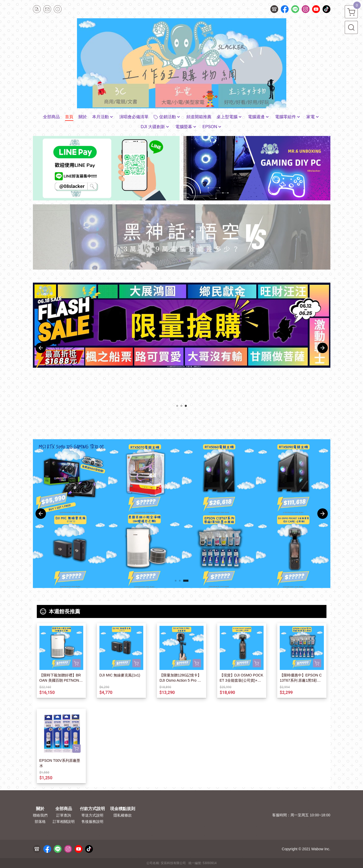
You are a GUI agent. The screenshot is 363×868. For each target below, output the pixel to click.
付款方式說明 (92, 809)
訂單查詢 (64, 815)
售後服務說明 (92, 822)
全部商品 (64, 809)
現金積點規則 (123, 809)
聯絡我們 (40, 815)
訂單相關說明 (64, 822)
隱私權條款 (123, 815)
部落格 (40, 822)
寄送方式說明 (92, 815)
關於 (40, 809)
